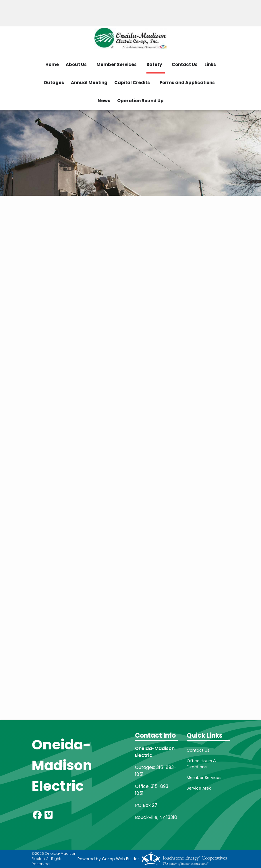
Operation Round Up (140, 101)
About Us (76, 64)
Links (210, 64)
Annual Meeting (89, 83)
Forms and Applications (187, 83)
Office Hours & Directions (201, 764)
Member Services (117, 64)
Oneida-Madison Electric (62, 765)
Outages (54, 83)
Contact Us (185, 64)
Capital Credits (132, 83)
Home (52, 64)
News (104, 101)
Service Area (199, 788)
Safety (154, 64)
